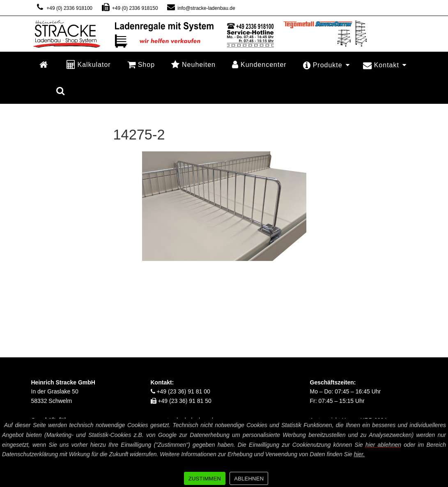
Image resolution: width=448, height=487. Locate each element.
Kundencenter (259, 65)
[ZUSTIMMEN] (438, 453)
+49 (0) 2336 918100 (64, 8)
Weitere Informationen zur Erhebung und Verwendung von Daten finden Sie (262, 454)
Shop (141, 65)
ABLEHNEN (249, 479)
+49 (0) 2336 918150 (129, 8)
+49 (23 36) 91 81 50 (181, 401)
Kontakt (385, 65)
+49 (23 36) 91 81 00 (180, 391)
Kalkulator (89, 65)
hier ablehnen (383, 445)
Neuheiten (193, 65)
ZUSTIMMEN (205, 479)
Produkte (326, 65)
